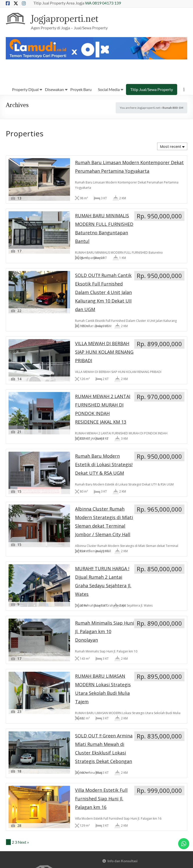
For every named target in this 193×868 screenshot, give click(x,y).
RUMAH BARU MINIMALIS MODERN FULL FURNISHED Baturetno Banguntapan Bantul (95, 214)
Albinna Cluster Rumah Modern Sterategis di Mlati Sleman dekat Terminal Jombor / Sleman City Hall (31, 431)
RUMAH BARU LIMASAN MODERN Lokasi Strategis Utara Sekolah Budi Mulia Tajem (32, 539)
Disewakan (54, 90)
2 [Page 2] (13, 597)
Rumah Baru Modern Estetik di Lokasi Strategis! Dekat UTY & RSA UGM (158, 321)
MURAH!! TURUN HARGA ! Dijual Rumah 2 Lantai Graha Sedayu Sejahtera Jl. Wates (93, 429)
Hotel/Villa (111, 768)
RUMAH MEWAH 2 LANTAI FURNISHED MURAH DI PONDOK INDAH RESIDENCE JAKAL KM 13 (94, 323)
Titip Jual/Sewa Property (152, 90)
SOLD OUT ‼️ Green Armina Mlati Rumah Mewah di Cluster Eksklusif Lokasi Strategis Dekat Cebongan (95, 541)
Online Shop (112, 744)
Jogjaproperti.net (67, 18)
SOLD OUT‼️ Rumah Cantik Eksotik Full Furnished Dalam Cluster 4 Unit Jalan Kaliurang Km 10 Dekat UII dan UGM (156, 216)
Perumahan (111, 760)
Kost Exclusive (114, 752)
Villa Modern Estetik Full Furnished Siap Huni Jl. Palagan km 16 (157, 536)
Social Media (109, 90)
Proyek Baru (81, 90)
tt (142, 823)
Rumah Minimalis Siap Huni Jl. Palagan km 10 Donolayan (157, 424)
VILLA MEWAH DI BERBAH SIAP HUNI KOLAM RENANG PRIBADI (31, 321)
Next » (23, 597)
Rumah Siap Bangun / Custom (125, 776)
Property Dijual (25, 90)
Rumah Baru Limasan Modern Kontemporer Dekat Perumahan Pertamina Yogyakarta (34, 216)
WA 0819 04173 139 (103, 3)
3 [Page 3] (16, 597)
